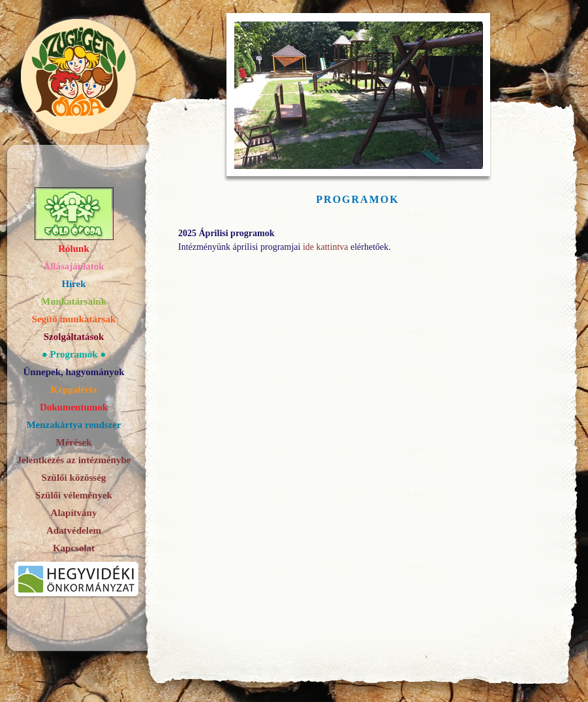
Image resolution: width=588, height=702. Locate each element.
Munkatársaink (74, 301)
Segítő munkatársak (74, 319)
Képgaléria (74, 389)
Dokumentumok (74, 407)
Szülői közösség (74, 478)
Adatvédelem (74, 530)
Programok (73, 354)
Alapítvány (74, 513)
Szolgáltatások (74, 337)
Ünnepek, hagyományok (73, 372)
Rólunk (74, 249)
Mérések (74, 442)
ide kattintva (326, 247)
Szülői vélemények (74, 495)
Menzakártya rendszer (73, 425)
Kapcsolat (74, 548)
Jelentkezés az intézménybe (74, 460)
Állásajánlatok (73, 266)
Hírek (73, 284)
